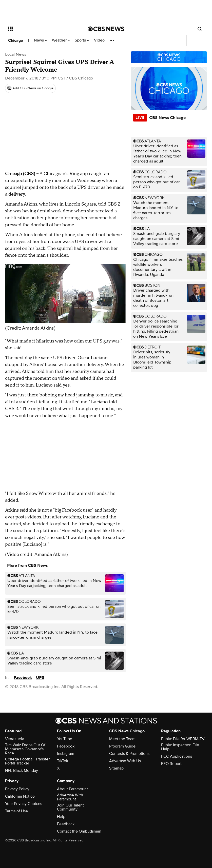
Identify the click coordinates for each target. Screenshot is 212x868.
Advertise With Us (125, 761)
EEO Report (171, 764)
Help (61, 817)
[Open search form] (200, 29)
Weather (61, 40)
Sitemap (116, 768)
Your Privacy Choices (24, 804)
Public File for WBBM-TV (183, 739)
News (40, 40)
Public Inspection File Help (180, 747)
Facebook (23, 678)
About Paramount (72, 789)
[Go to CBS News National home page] (106, 29)
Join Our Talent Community (70, 807)
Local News (16, 54)
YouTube (65, 739)
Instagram (66, 754)
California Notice (20, 796)
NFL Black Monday (22, 771)
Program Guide (122, 746)
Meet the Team (122, 739)
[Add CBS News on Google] (30, 88)
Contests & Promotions (129, 754)
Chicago (16, 41)
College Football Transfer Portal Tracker (27, 761)
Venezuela (15, 739)
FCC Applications (177, 756)
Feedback (66, 824)
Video (99, 40)
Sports (82, 40)
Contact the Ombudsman (79, 831)
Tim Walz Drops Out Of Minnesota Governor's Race (25, 749)
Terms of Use (16, 811)
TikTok (63, 761)
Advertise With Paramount (70, 797)
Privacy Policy (17, 789)
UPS (40, 678)
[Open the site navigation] (41, 29)
